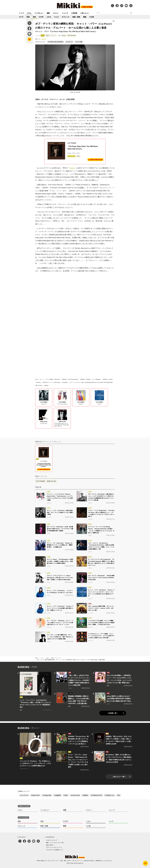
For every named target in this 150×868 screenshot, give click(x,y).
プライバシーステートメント (54, 847)
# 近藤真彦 (57, 795)
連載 (48, 13)
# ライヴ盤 (79, 42)
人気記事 (74, 13)
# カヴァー (69, 42)
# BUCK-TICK (35, 795)
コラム (29, 13)
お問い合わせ (50, 845)
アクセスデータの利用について (55, 850)
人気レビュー (85, 13)
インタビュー (39, 13)
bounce (64, 35)
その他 (92, 17)
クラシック (66, 17)
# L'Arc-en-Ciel (75, 795)
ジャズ (56, 17)
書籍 (85, 17)
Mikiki (37, 658)
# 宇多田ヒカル (110, 795)
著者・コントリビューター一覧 (55, 843)
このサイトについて (52, 840)
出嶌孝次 (43, 39)
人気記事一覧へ (113, 713)
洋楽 (34, 17)
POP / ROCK (71, 156)
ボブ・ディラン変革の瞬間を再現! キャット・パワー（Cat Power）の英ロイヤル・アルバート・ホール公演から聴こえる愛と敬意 (71, 660)
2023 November (72, 35)
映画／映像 (76, 17)
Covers (72, 168)
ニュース (65, 13)
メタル (49, 17)
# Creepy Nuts (47, 795)
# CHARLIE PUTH (96, 795)
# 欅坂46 (85, 795)
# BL (119, 795)
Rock (78, 156)
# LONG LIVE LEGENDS (55, 42)
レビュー (56, 13)
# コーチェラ (24, 795)
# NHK (66, 795)
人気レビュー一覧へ (119, 777)
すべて (21, 17)
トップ (21, 13)
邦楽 (28, 17)
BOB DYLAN (51, 481)
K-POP (41, 17)
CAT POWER (40, 481)
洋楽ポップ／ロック (51, 35)
